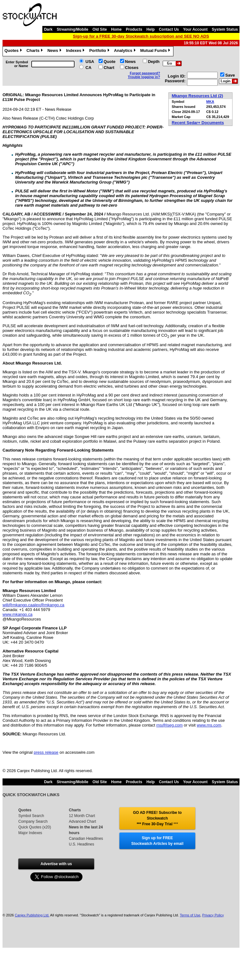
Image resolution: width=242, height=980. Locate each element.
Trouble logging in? (144, 77)
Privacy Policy (213, 915)
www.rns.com (209, 725)
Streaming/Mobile (72, 29)
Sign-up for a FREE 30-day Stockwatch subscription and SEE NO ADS (141, 36)
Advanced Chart (82, 821)
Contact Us (169, 29)
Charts (35, 51)
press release (46, 752)
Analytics (126, 51)
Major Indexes (30, 833)
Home (116, 29)
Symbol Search (31, 816)
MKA (210, 102)
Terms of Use (190, 915)
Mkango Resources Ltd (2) (198, 96)
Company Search (33, 821)
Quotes (14, 51)
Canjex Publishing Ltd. (32, 915)
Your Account (195, 29)
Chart (109, 68)
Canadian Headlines (86, 839)
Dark (48, 29)
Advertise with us (56, 864)
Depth (154, 62)
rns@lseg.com (169, 725)
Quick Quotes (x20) (35, 827)
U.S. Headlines (82, 844)
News (55, 51)
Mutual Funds (156, 51)
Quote (110, 62)
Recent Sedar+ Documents (198, 123)
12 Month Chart (82, 816)
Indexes (76, 51)
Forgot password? (145, 73)
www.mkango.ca (18, 614)
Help (151, 29)
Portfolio (100, 51)
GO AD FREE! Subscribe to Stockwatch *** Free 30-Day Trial (157, 818)
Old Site (100, 29)
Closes (132, 68)
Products (134, 29)
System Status (225, 29)
